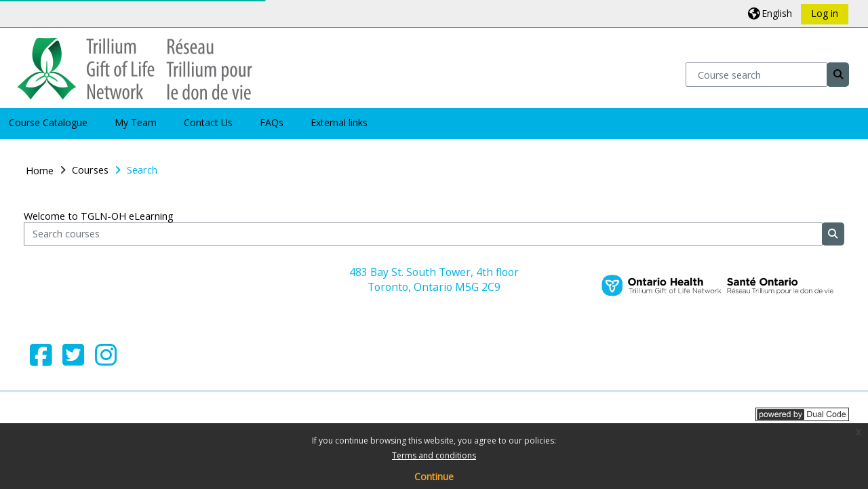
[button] (770, 13)
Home (40, 171)
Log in (825, 13)
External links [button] (339, 122)
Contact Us (208, 122)
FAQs (272, 122)
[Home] (135, 67)
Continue (434, 476)
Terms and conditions (434, 455)
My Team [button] (136, 122)
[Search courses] (423, 234)
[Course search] (756, 74)
